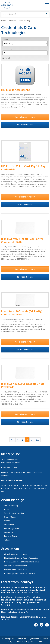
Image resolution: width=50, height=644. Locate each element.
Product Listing (25, 21)
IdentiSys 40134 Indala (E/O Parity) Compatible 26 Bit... (22, 240)
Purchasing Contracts (13, 528)
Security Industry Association (16, 566)
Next (37, 440)
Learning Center (11, 536)
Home (3, 21)
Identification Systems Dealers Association (21, 558)
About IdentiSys (13, 500)
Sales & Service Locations (14, 513)
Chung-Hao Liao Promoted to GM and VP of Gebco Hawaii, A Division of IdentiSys (25, 611)
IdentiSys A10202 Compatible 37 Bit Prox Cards (23, 385)
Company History (11, 505)
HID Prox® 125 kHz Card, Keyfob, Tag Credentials (23, 168)
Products (13, 21)
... (32, 440)
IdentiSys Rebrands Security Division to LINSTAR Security (24, 618)
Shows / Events (10, 517)
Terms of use (21, 641)
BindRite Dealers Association (16, 569)
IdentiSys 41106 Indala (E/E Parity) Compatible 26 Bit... (22, 313)
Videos (7, 540)
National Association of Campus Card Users (22, 562)
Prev (12, 440)
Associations (9, 525)
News (6, 509)
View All (7, 58)
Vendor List (9, 532)
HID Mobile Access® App (16, 90)
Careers (7, 521)
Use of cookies (36, 641)
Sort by (5, 40)
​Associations (10, 548)
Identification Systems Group (16, 554)
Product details (27, 125)
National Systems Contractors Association (21, 573)
